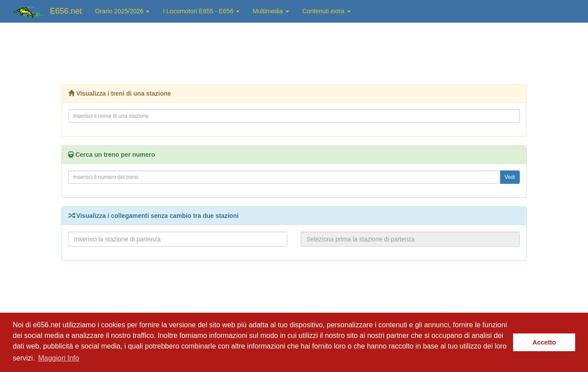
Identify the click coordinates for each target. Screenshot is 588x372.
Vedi (510, 177)
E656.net (66, 11)
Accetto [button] (544, 342)
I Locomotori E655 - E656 (201, 11)
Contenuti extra (327, 11)
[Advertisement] (294, 51)
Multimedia (271, 11)
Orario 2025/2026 (123, 11)
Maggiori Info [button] (59, 358)
